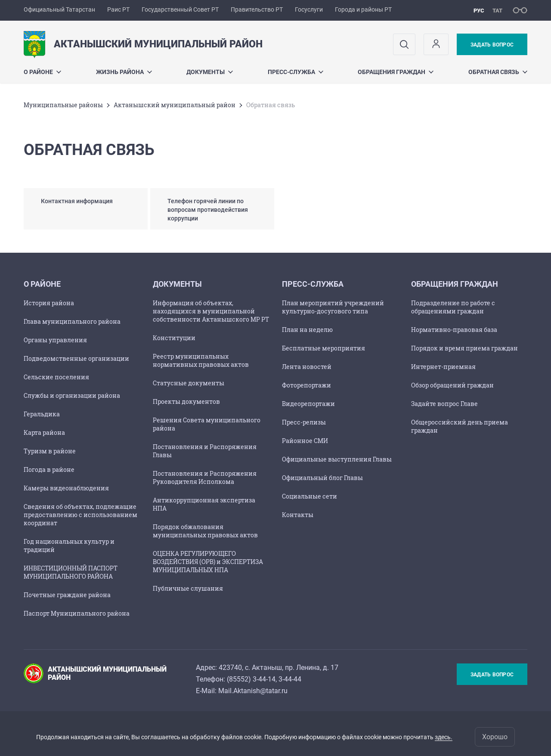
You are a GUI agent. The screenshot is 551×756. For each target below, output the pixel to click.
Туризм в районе (50, 451)
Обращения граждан (396, 72)
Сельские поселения (56, 377)
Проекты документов (186, 401)
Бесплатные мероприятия (323, 348)
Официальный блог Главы (322, 478)
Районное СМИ (305, 441)
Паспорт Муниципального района (77, 613)
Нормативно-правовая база (454, 330)
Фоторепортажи (306, 385)
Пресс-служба (296, 72)
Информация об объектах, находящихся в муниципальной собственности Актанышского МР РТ (211, 311)
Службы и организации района (72, 395)
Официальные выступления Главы (337, 459)
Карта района (44, 432)
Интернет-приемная (443, 367)
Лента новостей (307, 367)
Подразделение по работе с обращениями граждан (453, 307)
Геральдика (42, 414)
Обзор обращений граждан (452, 385)
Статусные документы (189, 383)
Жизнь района (124, 72)
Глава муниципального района (72, 321)
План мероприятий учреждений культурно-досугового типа (333, 307)
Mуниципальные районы (63, 105)
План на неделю (307, 330)
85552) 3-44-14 (252, 679)
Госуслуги (309, 9)
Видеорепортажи (308, 404)
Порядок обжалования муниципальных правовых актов (205, 531)
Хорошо (495, 737)
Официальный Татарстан (59, 9)
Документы (210, 72)
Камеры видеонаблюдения (66, 488)
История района (49, 303)
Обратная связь (498, 72)
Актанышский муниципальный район (175, 105)
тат (497, 11)
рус (479, 11)
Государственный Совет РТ (180, 9)
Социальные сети (310, 496)
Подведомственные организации (76, 358)
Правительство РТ (257, 9)
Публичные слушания (188, 588)
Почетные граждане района (67, 595)
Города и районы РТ (363, 9)
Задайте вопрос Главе (444, 404)
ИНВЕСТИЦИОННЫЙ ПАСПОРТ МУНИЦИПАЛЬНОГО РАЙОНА (71, 572)
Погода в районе (49, 469)
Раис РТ (118, 9)
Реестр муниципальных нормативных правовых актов (201, 360)
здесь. (444, 737)
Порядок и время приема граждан (464, 348)
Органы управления (55, 340)
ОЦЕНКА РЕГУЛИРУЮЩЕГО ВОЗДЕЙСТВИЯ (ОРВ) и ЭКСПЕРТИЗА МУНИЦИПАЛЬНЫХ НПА (208, 562)
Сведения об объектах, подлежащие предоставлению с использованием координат (80, 515)
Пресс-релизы (304, 422)
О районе (42, 72)
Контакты (298, 515)
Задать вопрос (492, 45)
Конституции (174, 338)
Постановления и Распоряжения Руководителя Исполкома (205, 477)
